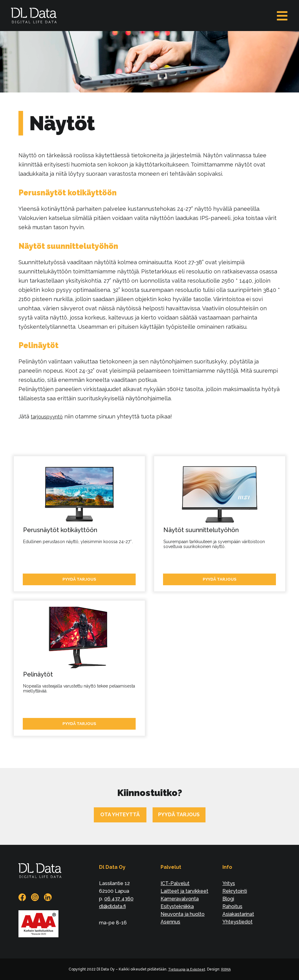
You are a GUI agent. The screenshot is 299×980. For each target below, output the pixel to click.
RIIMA (227, 969)
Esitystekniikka (177, 906)
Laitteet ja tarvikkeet (184, 891)
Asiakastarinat (238, 914)
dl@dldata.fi (112, 906)
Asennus (170, 922)
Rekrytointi (235, 891)
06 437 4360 (119, 899)
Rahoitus (232, 906)
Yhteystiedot (237, 922)
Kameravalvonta (180, 899)
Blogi (228, 899)
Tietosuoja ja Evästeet (187, 969)
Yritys (229, 883)
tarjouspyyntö (49, 416)
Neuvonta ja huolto (183, 914)
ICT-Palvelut (175, 883)
